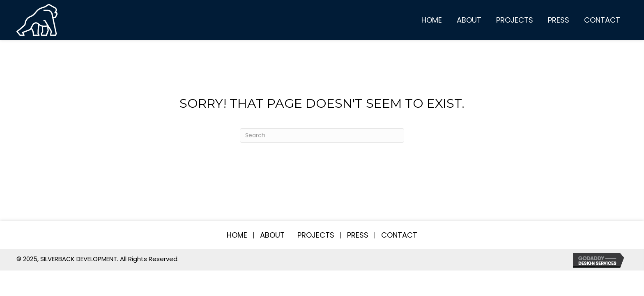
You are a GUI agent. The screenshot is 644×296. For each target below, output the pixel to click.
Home (237, 235)
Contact (399, 235)
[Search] (322, 135)
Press (358, 235)
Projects (316, 235)
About (272, 235)
